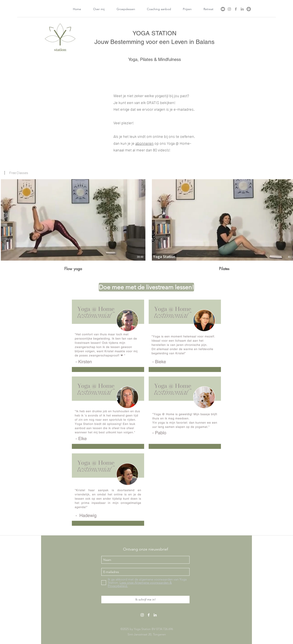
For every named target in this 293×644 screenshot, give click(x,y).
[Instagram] (229, 9)
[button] (16, 173)
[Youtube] (223, 9)
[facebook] (236, 9)
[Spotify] (249, 9)
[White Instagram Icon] (142, 615)
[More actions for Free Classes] (16, 173)
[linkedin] (242, 9)
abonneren (144, 143)
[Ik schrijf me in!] (145, 600)
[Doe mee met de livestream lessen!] (146, 287)
